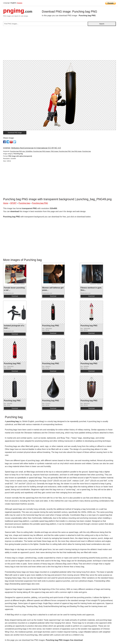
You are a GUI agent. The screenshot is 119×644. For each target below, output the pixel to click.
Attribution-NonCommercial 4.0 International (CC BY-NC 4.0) (36, 148)
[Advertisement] (59, 44)
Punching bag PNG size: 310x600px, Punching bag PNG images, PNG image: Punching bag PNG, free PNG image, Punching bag (50, 151)
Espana (20, 3)
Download (15, 296)
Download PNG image (15, 133)
